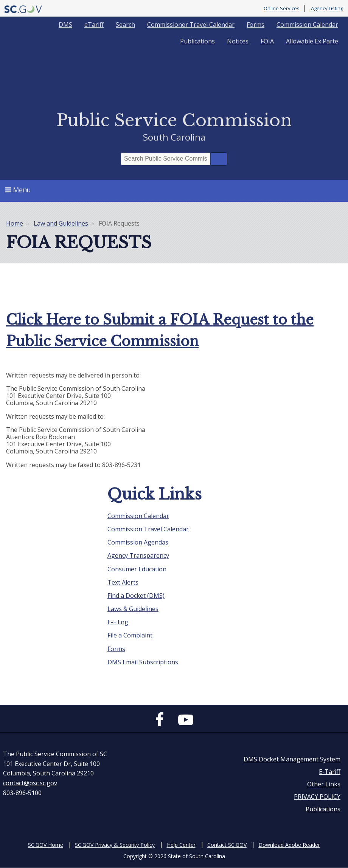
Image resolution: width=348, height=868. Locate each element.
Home (15, 223)
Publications (197, 41)
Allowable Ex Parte (312, 41)
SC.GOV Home (46, 845)
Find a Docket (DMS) (136, 596)
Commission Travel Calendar (148, 529)
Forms (256, 25)
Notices (238, 41)
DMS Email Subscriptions (143, 662)
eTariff (94, 25)
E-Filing (118, 622)
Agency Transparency (138, 555)
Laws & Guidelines (133, 609)
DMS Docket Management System (292, 759)
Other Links (324, 784)
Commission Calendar (307, 25)
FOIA (267, 41)
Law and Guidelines (61, 223)
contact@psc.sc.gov (30, 783)
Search (125, 25)
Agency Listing (327, 9)
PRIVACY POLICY (317, 797)
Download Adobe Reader (289, 845)
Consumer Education (137, 569)
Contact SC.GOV (227, 845)
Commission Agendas (138, 542)
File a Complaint (130, 635)
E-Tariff (330, 772)
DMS (65, 25)
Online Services (282, 9)
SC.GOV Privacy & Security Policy (115, 845)
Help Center (181, 845)
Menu (18, 190)
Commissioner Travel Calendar (191, 25)
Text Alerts (123, 582)
